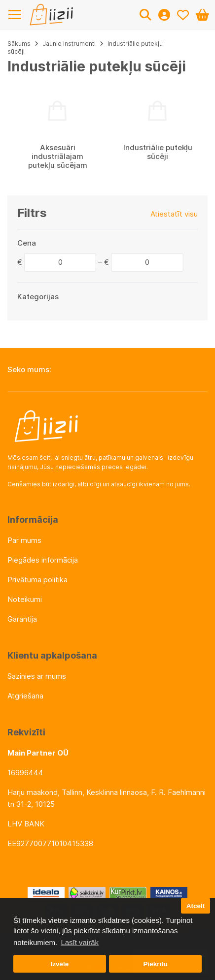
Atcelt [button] (196, 906)
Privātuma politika (37, 580)
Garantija (22, 619)
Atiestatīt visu (174, 214)
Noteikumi (25, 599)
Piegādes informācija (43, 560)
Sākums (19, 44)
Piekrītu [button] (155, 964)
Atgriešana (25, 696)
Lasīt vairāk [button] (80, 942)
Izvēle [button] (59, 964)
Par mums (24, 540)
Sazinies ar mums (37, 676)
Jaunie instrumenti (69, 44)
